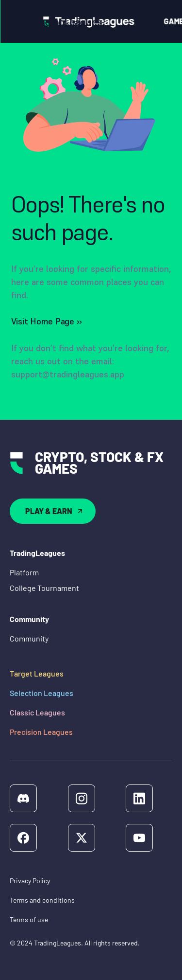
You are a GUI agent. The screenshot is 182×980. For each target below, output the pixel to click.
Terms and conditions (42, 900)
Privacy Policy (30, 881)
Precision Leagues (41, 732)
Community (29, 638)
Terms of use (29, 919)
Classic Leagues (37, 712)
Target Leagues (37, 673)
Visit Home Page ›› (47, 321)
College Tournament (44, 588)
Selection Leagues (41, 693)
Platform (24, 572)
